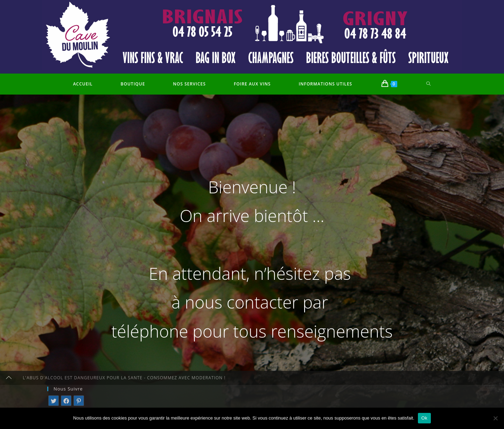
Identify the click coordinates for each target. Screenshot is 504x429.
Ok (424, 418)
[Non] (495, 418)
